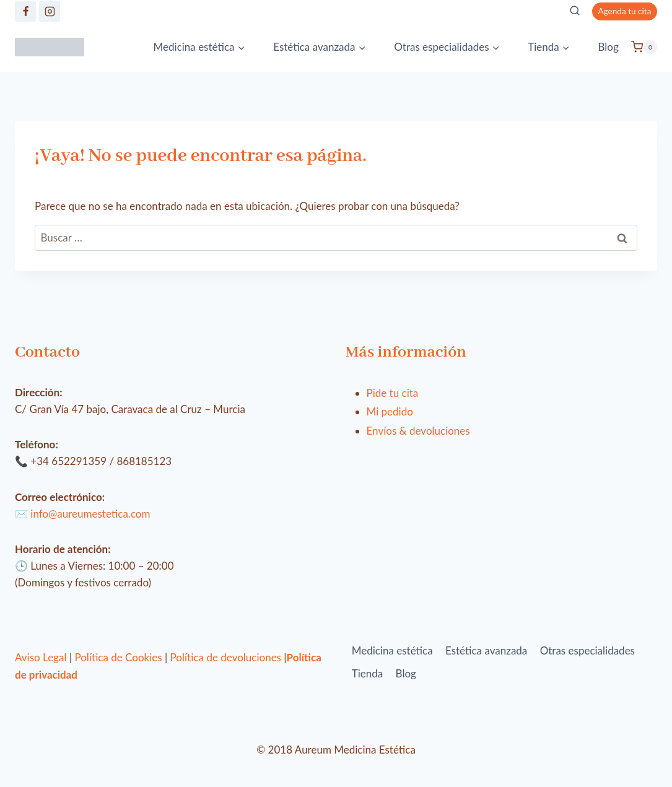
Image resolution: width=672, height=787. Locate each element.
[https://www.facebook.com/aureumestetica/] (25, 11)
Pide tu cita (393, 393)
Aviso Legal (41, 657)
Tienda (368, 673)
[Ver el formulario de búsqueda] (575, 11)
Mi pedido (390, 411)
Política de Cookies (118, 657)
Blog (608, 47)
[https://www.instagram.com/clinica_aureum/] (50, 11)
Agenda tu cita (624, 11)
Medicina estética (392, 650)
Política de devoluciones (226, 657)
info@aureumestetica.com (90, 514)
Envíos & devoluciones (418, 431)
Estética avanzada (486, 650)
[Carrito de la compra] (644, 47)
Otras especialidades (587, 650)
